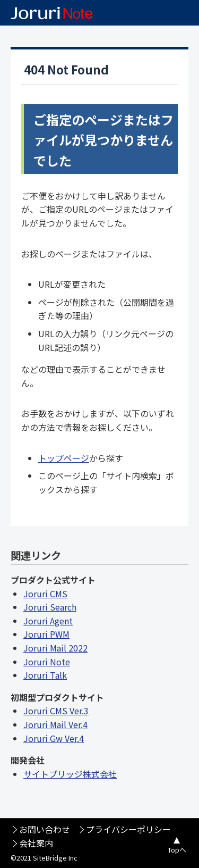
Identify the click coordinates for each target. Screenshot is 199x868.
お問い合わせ (45, 829)
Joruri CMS (45, 594)
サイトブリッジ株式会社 (70, 774)
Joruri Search (50, 607)
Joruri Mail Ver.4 (55, 724)
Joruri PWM (46, 634)
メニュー (186, 13)
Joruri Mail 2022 (55, 648)
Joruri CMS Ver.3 (56, 711)
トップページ (64, 458)
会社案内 (36, 843)
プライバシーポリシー (128, 829)
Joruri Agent (48, 621)
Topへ (177, 850)
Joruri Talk (45, 675)
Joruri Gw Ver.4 (54, 738)
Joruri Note (47, 662)
